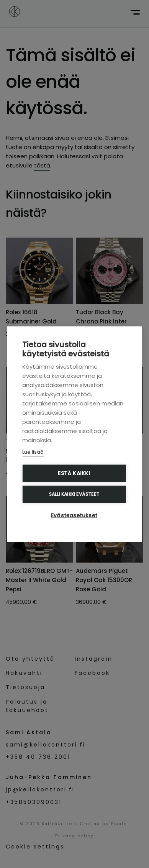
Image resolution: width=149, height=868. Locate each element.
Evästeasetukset (74, 515)
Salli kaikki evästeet (74, 494)
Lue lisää (33, 452)
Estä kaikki (74, 473)
